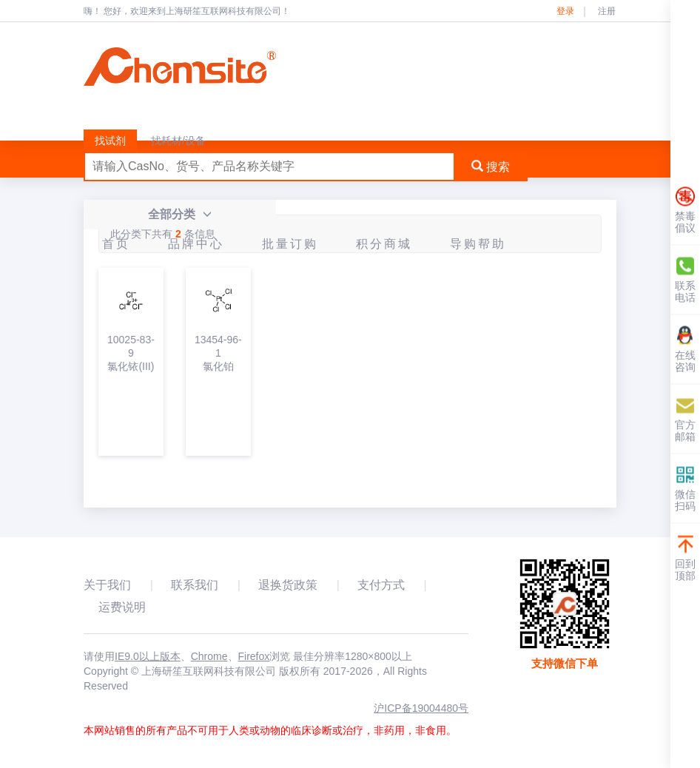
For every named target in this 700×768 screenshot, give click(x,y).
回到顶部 (685, 558)
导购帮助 (478, 244)
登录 (565, 11)
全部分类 (179, 214)
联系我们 (195, 585)
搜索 (491, 167)
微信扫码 (685, 489)
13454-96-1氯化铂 (218, 353)
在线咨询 (685, 350)
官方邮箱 (685, 419)
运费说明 (122, 607)
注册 (607, 11)
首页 (116, 244)
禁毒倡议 (685, 210)
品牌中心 (196, 244)
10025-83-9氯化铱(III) (131, 353)
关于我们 (107, 585)
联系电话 (685, 280)
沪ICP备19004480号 (421, 708)
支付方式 (381, 585)
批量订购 (290, 244)
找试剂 (110, 141)
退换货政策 (288, 585)
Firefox (254, 656)
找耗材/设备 (178, 141)
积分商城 (384, 244)
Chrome (209, 656)
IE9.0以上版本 (148, 656)
